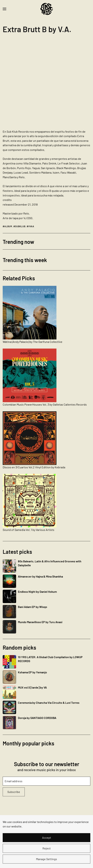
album (8, 226)
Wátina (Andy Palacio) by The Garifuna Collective (33, 342)
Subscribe (14, 792)
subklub (20, 226)
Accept (47, 838)
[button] (4, 9)
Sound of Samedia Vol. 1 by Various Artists (28, 530)
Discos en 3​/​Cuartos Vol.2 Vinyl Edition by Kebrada (34, 467)
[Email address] (46, 781)
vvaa (31, 226)
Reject (47, 848)
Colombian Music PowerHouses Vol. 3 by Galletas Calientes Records (45, 404)
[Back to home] (47, 9)
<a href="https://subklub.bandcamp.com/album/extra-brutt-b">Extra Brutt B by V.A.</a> (34, 83)
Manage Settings (46, 859)
